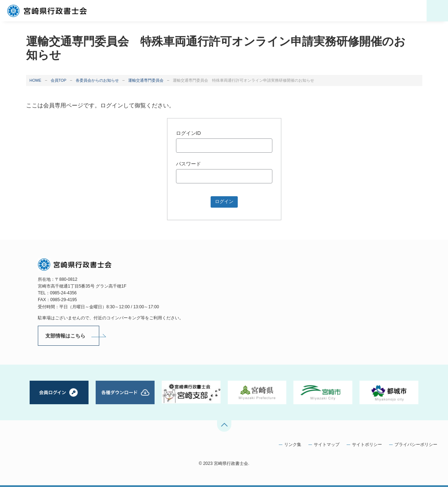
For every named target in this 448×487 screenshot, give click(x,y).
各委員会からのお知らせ (97, 80)
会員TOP (59, 80)
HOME (36, 80)
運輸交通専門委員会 (146, 80)
